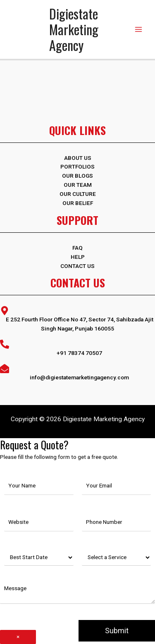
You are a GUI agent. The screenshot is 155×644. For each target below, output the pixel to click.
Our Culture (78, 194)
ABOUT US (78, 158)
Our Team (78, 185)
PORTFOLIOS (77, 166)
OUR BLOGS (77, 176)
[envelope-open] (77, 372)
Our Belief (78, 203)
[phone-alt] (77, 348)
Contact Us (77, 266)
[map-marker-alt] (77, 319)
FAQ (77, 248)
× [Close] (18, 637)
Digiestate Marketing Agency (74, 29)
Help (78, 257)
